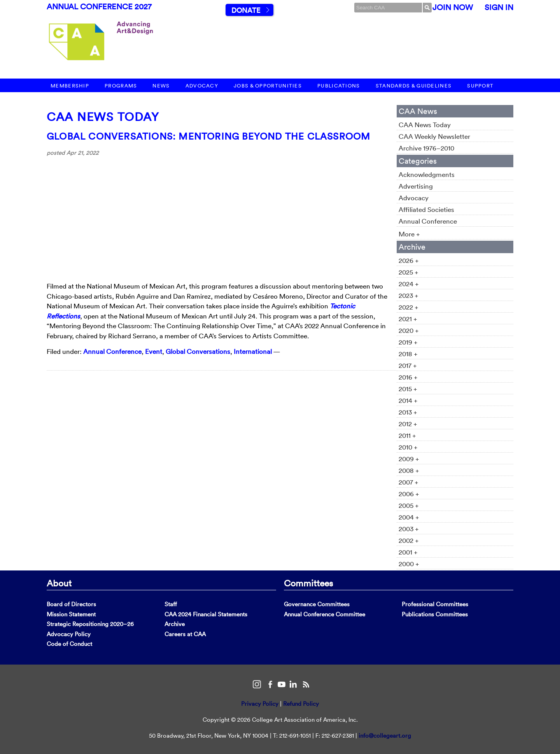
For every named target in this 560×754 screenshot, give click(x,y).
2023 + (409, 295)
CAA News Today (103, 117)
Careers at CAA (185, 634)
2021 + (408, 319)
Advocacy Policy (69, 634)
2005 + (409, 505)
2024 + (409, 284)
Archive (175, 624)
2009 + (409, 459)
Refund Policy (301, 704)
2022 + (409, 307)
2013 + (408, 412)
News (161, 86)
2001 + (408, 552)
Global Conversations (198, 351)
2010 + (408, 447)
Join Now (453, 7)
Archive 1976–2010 (426, 148)
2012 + (408, 424)
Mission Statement (71, 614)
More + (409, 234)
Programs (121, 86)
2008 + (409, 470)
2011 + (407, 435)
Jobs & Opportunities (268, 86)
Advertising (416, 186)
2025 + (409, 272)
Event (154, 351)
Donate (246, 10)
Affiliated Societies (426, 209)
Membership (70, 86)
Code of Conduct (69, 644)
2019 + (408, 342)
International (253, 351)
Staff (171, 604)
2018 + (408, 354)
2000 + (409, 564)
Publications (339, 86)
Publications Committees (435, 614)
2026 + (409, 260)
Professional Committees (435, 604)
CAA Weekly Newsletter (434, 136)
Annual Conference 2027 (99, 7)
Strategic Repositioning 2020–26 (90, 624)
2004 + (409, 517)
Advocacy (202, 86)
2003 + (409, 529)
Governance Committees (317, 604)
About (59, 583)
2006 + (409, 494)
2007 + (409, 482)
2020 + (409, 330)
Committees (308, 583)
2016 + (408, 377)
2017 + (408, 365)
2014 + (408, 400)
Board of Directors (71, 604)
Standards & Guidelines (414, 86)
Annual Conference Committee (325, 614)
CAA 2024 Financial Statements (206, 614)
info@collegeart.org (385, 736)
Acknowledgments (427, 174)
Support (480, 86)
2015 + (408, 389)
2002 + (409, 540)
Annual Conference (112, 351)
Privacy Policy (260, 704)
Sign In (499, 7)
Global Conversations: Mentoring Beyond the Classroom (208, 136)
